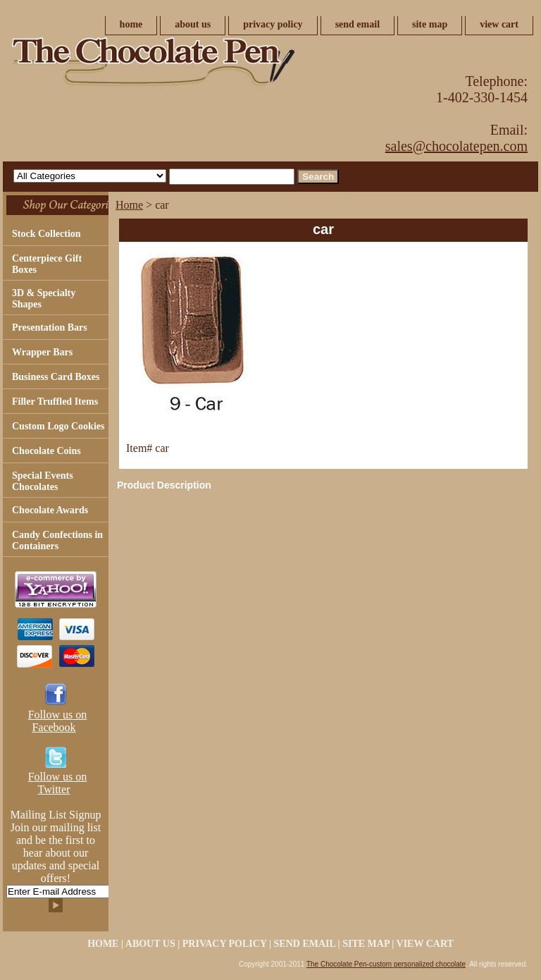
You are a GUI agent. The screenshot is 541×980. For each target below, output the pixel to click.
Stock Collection (46, 234)
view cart (499, 24)
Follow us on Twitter (58, 783)
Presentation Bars (50, 327)
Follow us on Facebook (58, 721)
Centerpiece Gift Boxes (47, 264)
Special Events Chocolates (43, 481)
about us (193, 24)
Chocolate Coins (46, 451)
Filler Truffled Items (55, 402)
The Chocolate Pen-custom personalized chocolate (386, 964)
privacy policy (273, 24)
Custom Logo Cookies (58, 426)
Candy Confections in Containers (57, 540)
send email (357, 24)
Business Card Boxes (56, 377)
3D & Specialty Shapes (44, 299)
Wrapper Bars (42, 352)
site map (430, 24)
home (131, 24)
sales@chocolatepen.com (456, 146)
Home (129, 205)
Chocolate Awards (50, 510)
